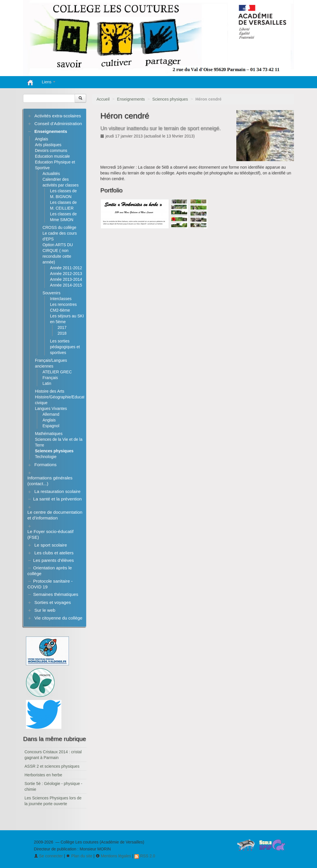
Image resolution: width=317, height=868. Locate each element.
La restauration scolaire (57, 491)
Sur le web (45, 610)
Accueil (103, 99)
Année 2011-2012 (66, 268)
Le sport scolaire (51, 545)
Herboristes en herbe (43, 775)
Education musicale (52, 156)
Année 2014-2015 (66, 285)
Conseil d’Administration (58, 124)
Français (50, 378)
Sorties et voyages (53, 602)
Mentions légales (113, 856)
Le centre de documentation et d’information (55, 515)
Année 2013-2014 (66, 279)
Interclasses (61, 299)
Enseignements (131, 99)
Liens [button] (49, 82)
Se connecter (48, 856)
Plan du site (79, 856)
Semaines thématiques (56, 594)
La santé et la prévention (57, 499)
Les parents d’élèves (53, 560)
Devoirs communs (51, 150)
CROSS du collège (59, 227)
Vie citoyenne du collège (58, 618)
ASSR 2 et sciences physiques (52, 766)
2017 (62, 327)
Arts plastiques (48, 145)
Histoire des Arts (50, 391)
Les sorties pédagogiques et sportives (65, 347)
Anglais (41, 139)
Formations (45, 465)
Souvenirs (51, 293)
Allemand (51, 414)
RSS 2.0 (145, 856)
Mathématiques (49, 434)
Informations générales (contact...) (50, 481)
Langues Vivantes (51, 408)
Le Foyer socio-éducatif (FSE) (50, 534)
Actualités (51, 174)
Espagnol (51, 426)
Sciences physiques (170, 99)
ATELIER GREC (57, 372)
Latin (47, 383)
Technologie (46, 457)
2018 (62, 333)
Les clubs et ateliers (54, 553)
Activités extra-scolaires (58, 116)
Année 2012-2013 (66, 274)
